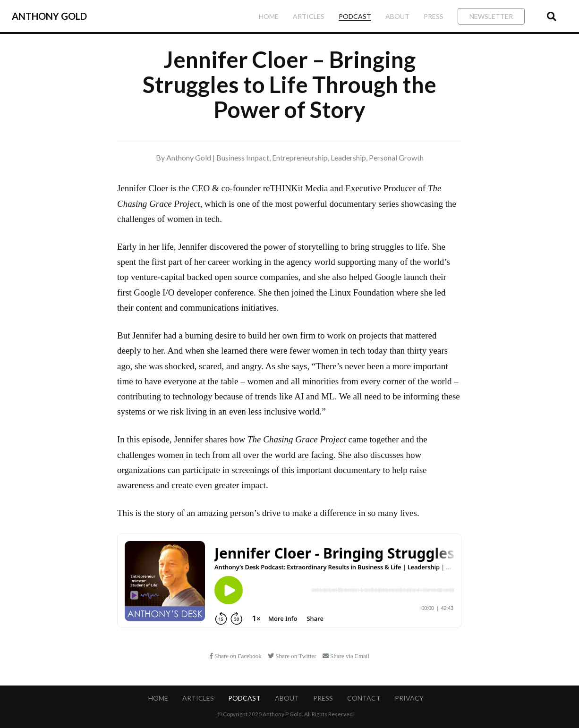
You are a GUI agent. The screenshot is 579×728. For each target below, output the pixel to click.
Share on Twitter (293, 656)
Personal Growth (396, 157)
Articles (309, 16)
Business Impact (243, 157)
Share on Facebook (236, 656)
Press (434, 16)
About (397, 16)
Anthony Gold (49, 16)
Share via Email (346, 656)
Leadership (348, 157)
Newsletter (491, 16)
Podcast (355, 16)
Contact (364, 698)
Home (269, 16)
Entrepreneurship (300, 157)
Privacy (409, 698)
